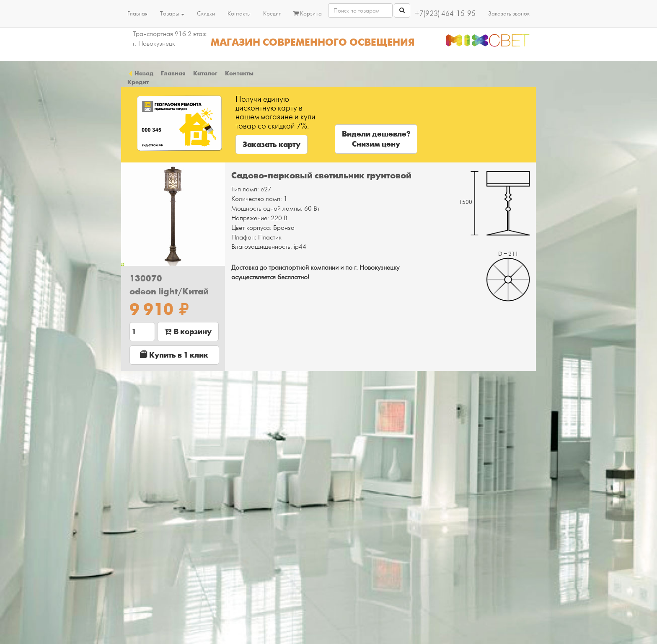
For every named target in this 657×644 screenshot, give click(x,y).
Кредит (272, 14)
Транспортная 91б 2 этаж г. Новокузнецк (170, 39)
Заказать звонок (509, 14)
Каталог (205, 73)
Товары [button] (172, 14)
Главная (137, 14)
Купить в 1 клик (174, 355)
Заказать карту (272, 144)
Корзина (308, 14)
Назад (140, 73)
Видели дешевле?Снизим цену (376, 139)
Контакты (239, 14)
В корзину (188, 332)
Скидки (206, 14)
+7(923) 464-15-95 (445, 14)
